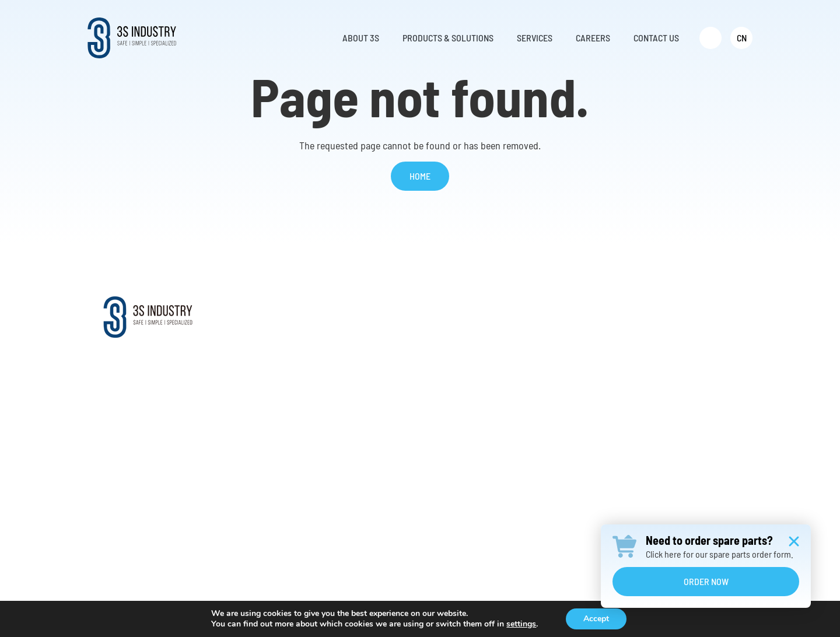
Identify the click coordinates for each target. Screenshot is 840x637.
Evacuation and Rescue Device (433, 413)
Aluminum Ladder (410, 433)
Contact (661, 309)
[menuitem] (710, 38)
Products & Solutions (430, 309)
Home (420, 176)
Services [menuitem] (535, 38)
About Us (279, 333)
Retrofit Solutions (564, 353)
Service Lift (399, 333)
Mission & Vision (293, 353)
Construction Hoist (412, 472)
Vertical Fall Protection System (433, 393)
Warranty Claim (559, 413)
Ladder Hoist (401, 452)
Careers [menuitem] (593, 38)
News (272, 433)
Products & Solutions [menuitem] (448, 38)
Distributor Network (298, 393)
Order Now (706, 581)
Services (552, 309)
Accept (596, 619)
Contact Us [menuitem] (656, 38)
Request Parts (557, 373)
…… (384, 512)
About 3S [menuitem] (361, 38)
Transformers (402, 492)
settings (521, 624)
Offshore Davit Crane (416, 373)
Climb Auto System (412, 353)
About (277, 309)
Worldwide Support (297, 373)
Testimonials (286, 413)
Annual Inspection (565, 433)
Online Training (559, 393)
